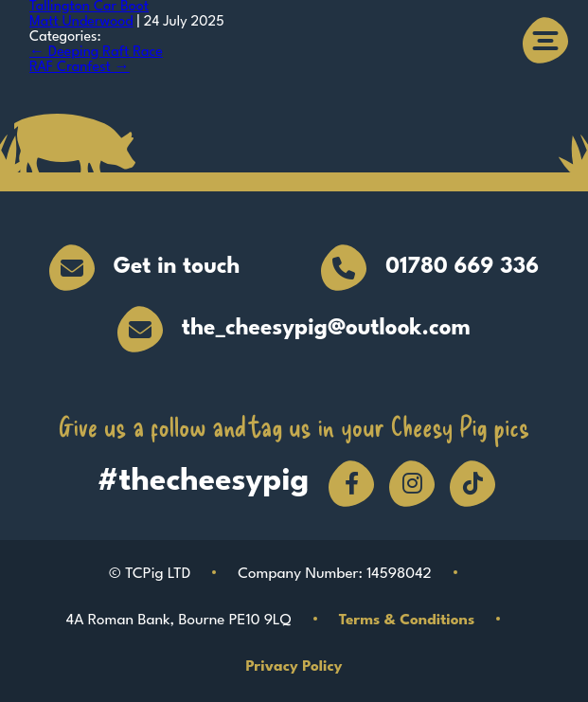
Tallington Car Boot (89, 7)
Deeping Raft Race (96, 53)
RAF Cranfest (80, 68)
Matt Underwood (81, 22)
